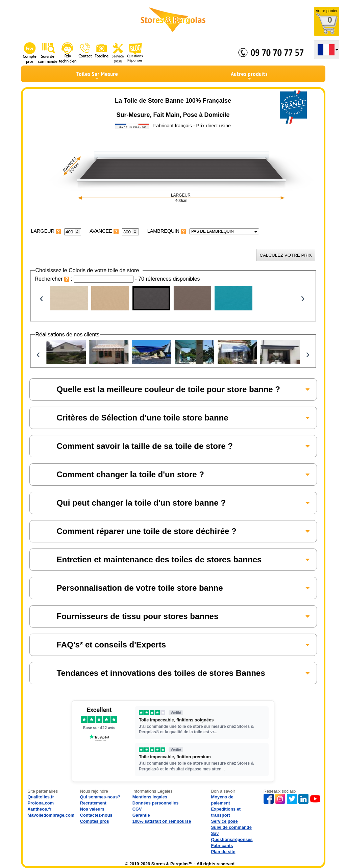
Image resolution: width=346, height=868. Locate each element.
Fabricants (222, 846)
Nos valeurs (92, 809)
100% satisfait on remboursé (162, 821)
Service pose (225, 821)
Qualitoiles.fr (41, 797)
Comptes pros (95, 821)
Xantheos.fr (40, 809)
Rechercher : (54, 279)
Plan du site (223, 852)
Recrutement (93, 803)
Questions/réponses (232, 839)
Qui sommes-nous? (100, 797)
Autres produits (249, 76)
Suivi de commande (231, 827)
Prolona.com (41, 803)
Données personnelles (156, 803)
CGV (137, 809)
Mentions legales (150, 797)
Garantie (141, 815)
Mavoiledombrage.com (51, 815)
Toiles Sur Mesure (97, 76)
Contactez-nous (96, 815)
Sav (215, 833)
